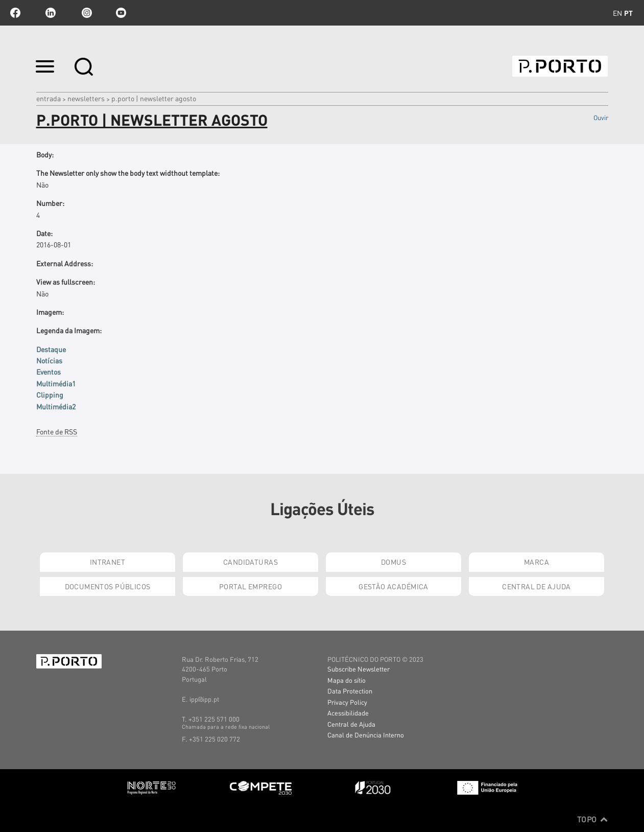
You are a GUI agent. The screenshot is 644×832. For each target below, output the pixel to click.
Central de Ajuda (536, 586)
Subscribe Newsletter (359, 669)
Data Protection (350, 691)
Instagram (86, 13)
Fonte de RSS (57, 431)
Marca (536, 562)
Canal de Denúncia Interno (366, 735)
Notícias (49, 360)
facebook (15, 13)
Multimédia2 (56, 406)
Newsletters (86, 98)
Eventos (49, 372)
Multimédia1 (56, 383)
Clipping (50, 395)
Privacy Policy (347, 702)
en (617, 13)
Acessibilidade (348, 713)
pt (628, 13)
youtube (121, 13)
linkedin (51, 13)
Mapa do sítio (347, 680)
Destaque (51, 349)
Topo (593, 819)
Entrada (49, 98)
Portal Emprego (251, 586)
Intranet (108, 562)
